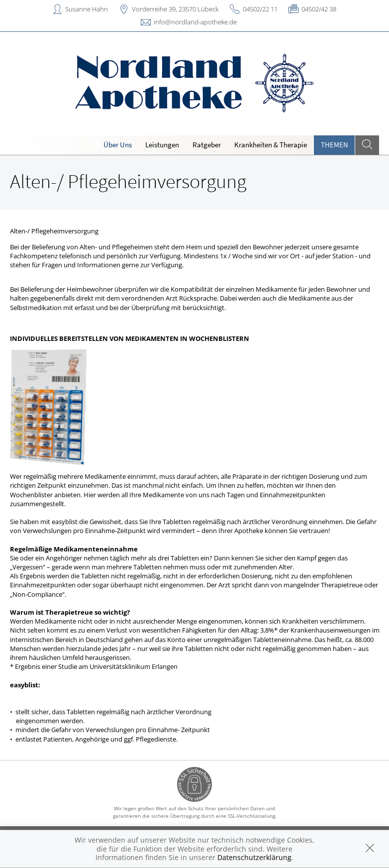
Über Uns (118, 145)
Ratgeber (207, 145)
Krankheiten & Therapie (271, 145)
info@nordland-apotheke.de (195, 22)
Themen (335, 145)
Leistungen (162, 145)
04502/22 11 (260, 9)
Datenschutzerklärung (254, 857)
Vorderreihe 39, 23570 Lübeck (175, 9)
